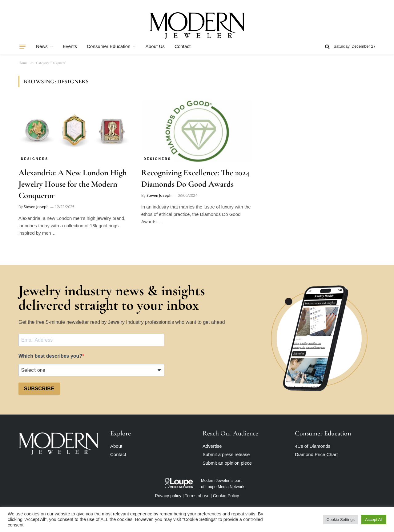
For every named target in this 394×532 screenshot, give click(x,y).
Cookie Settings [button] (341, 520)
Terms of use (197, 496)
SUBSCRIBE (39, 389)
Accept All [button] (374, 520)
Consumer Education (109, 46)
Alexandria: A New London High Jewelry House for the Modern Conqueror (73, 184)
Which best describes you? (50, 356)
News (42, 46)
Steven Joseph (36, 207)
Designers (35, 159)
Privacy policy (168, 496)
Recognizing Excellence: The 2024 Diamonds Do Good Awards (195, 178)
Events (70, 46)
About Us (155, 46)
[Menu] (22, 46)
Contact (183, 46)
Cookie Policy (226, 496)
